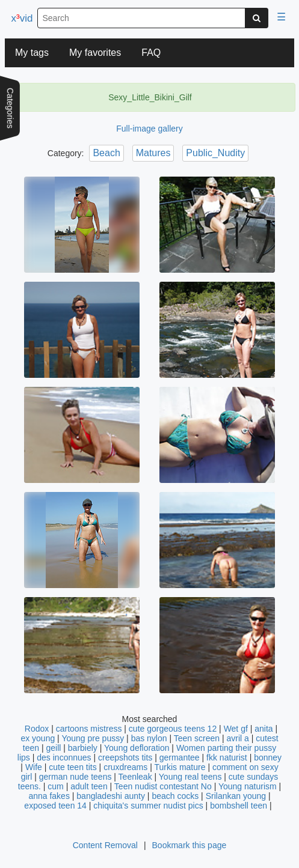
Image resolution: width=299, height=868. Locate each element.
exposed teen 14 (55, 806)
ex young (38, 738)
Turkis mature (180, 767)
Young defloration (137, 748)
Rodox (37, 729)
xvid (22, 18)
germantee (180, 757)
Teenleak (135, 777)
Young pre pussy (93, 738)
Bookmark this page (190, 845)
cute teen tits (72, 767)
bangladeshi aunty (111, 796)
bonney (268, 757)
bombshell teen (239, 806)
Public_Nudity (215, 153)
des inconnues (64, 757)
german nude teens (76, 777)
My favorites (95, 53)
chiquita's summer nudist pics (148, 806)
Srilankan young (236, 796)
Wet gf (236, 729)
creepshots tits (125, 757)
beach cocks (175, 796)
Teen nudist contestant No (163, 786)
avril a (237, 738)
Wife (34, 767)
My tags (32, 53)
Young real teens (190, 777)
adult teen (89, 786)
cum (55, 786)
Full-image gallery (149, 129)
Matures (153, 153)
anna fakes (49, 796)
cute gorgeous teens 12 (173, 729)
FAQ (151, 53)
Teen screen (197, 738)
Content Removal (105, 845)
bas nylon (149, 738)
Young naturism (248, 786)
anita (264, 729)
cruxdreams (125, 767)
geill (53, 748)
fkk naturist (227, 757)
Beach (106, 153)
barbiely (83, 748)
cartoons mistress (89, 729)
